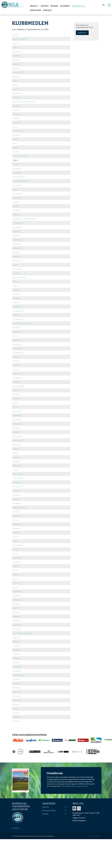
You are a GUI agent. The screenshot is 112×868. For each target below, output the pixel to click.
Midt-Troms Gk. (18, 372)
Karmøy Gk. (17, 293)
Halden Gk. (17, 214)
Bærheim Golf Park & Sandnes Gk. (24, 101)
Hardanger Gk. (18, 226)
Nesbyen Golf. (18, 409)
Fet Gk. (15, 143)
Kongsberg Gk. (18, 305)
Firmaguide (36, 10)
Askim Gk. (16, 47)
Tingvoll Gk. (17, 634)
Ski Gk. (15, 551)
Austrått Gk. (17, 56)
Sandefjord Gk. (18, 522)
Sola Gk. (16, 568)
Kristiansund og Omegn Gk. (22, 322)
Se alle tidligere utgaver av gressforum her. (74, 782)
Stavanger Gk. (17, 588)
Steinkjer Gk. (17, 593)
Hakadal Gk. (17, 210)
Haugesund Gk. (18, 239)
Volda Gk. (16, 701)
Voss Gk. (16, 705)
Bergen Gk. (17, 68)
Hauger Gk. (17, 235)
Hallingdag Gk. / (24, 218)
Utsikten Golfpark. (19, 672)
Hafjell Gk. (16, 201)
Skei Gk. (16, 547)
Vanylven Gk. (17, 680)
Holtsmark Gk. (18, 268)
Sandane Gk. (17, 514)
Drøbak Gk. (17, 118)
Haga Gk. (16, 205)
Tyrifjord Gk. (17, 655)
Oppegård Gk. (18, 464)
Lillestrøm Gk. (17, 339)
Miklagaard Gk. (18, 376)
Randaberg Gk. (18, 480)
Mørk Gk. (16, 389)
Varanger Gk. (17, 684)
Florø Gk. (16, 147)
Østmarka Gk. (17, 713)
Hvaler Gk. (16, 285)
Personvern (16, 824)
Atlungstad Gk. (17, 52)
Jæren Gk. (16, 289)
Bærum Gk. (17, 106)
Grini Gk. (16, 189)
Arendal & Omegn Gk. (20, 39)
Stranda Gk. (17, 609)
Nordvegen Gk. (18, 422)
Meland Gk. (17, 368)
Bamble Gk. (17, 64)
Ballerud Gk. (17, 60)
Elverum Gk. (17, 135)
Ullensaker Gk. (18, 668)
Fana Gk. (16, 139)
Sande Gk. (16, 518)
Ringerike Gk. (17, 493)
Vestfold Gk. (17, 697)
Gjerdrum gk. (17, 168)
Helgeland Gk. (17, 243)
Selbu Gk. (16, 534)
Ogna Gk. (16, 451)
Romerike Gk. (17, 501)
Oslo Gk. (16, 468)
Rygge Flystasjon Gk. (20, 505)
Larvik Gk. (16, 335)
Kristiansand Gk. (18, 318)
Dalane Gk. (16, 110)
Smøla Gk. (16, 563)
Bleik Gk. (16, 81)
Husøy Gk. (16, 281)
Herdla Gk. (16, 251)
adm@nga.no (50, 832)
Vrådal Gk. (16, 709)
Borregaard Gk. (18, 93)
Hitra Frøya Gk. (18, 260)
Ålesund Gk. (17, 718)
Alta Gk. (16, 35)
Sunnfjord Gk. (17, 618)
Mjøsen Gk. (17, 380)
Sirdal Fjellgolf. (18, 543)
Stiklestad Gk (17, 597)
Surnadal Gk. (17, 626)
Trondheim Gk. (18, 647)
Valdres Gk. (17, 676)
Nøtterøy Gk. (17, 443)
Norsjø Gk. (16, 430)
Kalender (65, 6)
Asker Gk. (16, 43)
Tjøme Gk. (16, 638)
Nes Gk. (15, 405)
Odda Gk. (16, 447)
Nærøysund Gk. (18, 439)
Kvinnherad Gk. (18, 330)
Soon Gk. (16, 576)
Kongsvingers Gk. (19, 310)
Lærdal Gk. (16, 359)
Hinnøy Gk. (17, 255)
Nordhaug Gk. (17, 418)
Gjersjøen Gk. (17, 172)
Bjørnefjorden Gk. (18, 72)
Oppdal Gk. (17, 459)
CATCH (97, 832)
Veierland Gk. (17, 688)
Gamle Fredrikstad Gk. (20, 156)
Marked (54, 6)
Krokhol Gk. (17, 326)
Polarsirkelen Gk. (18, 472)
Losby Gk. (16, 355)
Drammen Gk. (17, 114)
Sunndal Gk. (17, 613)
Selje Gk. (16, 539)
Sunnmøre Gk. (17, 622)
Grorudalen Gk (18, 193)
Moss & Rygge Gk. (19, 384)
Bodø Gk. (16, 85)
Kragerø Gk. (17, 314)
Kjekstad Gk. (17, 297)
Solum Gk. (16, 572)
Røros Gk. (16, 509)
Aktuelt (45, 6)
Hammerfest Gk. (18, 222)
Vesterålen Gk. (18, 693)
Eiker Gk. (16, 127)
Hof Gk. (15, 264)
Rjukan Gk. (16, 497)
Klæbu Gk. (16, 301)
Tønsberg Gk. (17, 663)
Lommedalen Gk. (18, 347)
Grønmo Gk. (17, 197)
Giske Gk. (16, 164)
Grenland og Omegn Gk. (21, 180)
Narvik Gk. (16, 401)
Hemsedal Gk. (17, 247)
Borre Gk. (16, 89)
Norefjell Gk (17, 426)
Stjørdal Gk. (17, 601)
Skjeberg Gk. (17, 555)
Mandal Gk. (17, 364)
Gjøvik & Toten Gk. (19, 176)
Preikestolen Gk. (18, 476)
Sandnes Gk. (17, 526)
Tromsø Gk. (17, 643)
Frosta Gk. (16, 151)
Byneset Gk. (17, 97)
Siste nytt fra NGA (54, 807)
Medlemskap (78, 6)
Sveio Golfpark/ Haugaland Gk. (23, 630)
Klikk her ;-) (82, 33)
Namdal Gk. (17, 393)
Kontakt (47, 10)
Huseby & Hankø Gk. (19, 276)
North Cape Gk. (18, 434)
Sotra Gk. (16, 584)
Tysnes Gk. (16, 659)
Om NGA (33, 6)
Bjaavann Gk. (17, 77)
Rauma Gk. (16, 489)
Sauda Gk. (16, 530)
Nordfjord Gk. (18, 414)
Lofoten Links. (17, 343)
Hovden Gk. (17, 272)
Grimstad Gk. (17, 185)
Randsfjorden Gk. (19, 484)
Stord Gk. (16, 605)
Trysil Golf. (16, 651)
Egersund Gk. (17, 122)
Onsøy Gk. (16, 455)
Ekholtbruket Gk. (18, 131)
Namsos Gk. (17, 397)
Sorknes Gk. (17, 580)
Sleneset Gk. (17, 559)
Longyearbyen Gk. (19, 351)
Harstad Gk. (17, 230)
